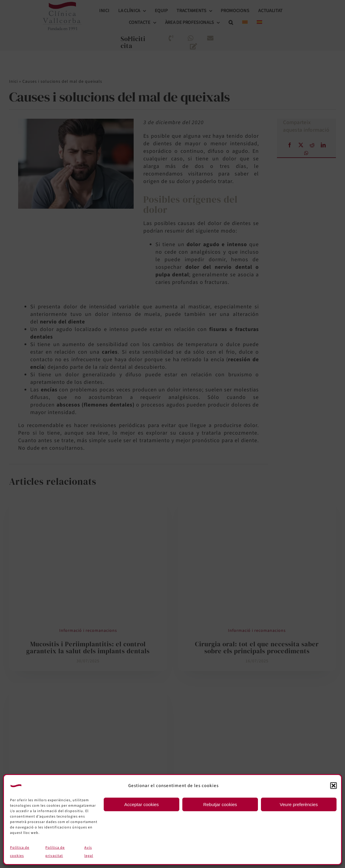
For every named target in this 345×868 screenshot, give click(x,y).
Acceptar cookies (142, 804)
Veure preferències (299, 804)
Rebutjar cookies (220, 804)
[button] (334, 786)
